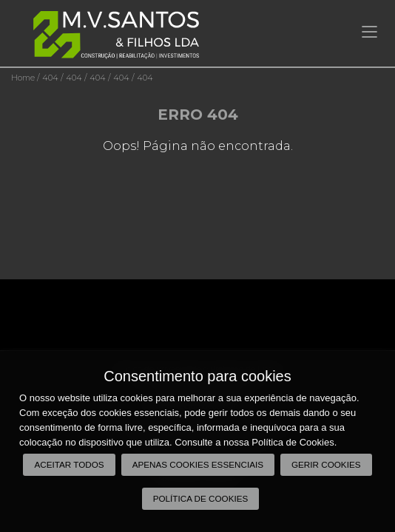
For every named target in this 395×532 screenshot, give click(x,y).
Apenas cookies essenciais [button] (198, 464)
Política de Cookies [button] (201, 498)
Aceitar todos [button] (69, 464)
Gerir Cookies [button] (326, 464)
